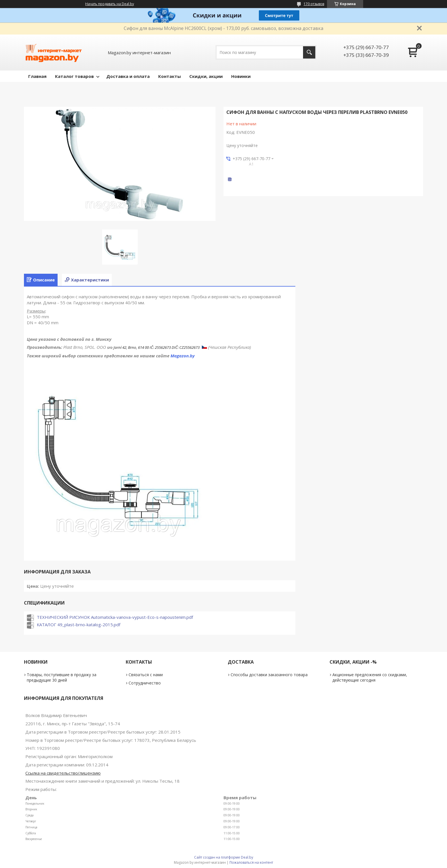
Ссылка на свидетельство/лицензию (63, 773)
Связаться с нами (146, 675)
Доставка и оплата (128, 76)
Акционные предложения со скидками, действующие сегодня (370, 677)
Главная (37, 76)
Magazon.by (183, 356)
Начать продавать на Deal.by (110, 4)
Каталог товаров (74, 76)
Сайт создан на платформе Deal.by (224, 857)
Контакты (169, 76)
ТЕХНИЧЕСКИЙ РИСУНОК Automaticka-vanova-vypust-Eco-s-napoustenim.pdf (115, 617)
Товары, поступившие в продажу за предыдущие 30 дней (62, 677)
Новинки (241, 76)
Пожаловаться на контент (251, 862)
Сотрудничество (145, 683)
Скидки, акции (206, 76)
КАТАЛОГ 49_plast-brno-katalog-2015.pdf (79, 625)
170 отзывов (314, 4)
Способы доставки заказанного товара (269, 675)
